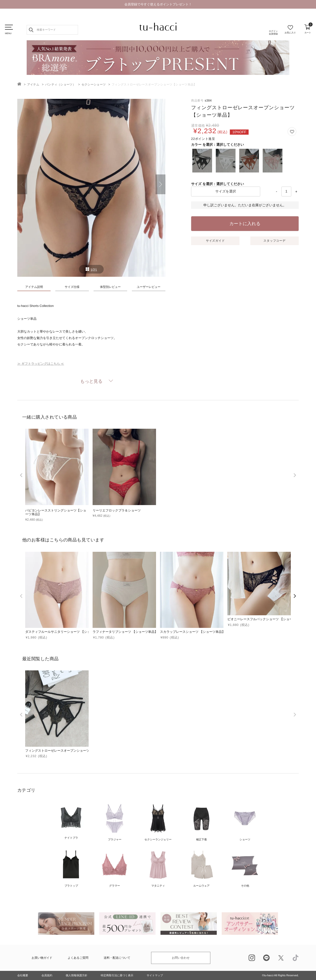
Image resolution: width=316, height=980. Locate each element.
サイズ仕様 (72, 287)
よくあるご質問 (78, 958)
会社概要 (23, 975)
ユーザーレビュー (149, 287)
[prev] (21, 475)
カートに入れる (245, 224)
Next (160, 184)
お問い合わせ (181, 958)
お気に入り (290, 33)
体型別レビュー (110, 287)
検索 (31, 30)
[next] (295, 475)
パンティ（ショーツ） (60, 85)
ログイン (273, 33)
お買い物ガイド (42, 958)
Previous (22, 184)
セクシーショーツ (94, 85)
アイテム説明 (34, 287)
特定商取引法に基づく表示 (117, 975)
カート (308, 29)
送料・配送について (117, 958)
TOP (19, 84)
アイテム (33, 85)
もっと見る (91, 381)
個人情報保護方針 (77, 975)
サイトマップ (155, 975)
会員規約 (47, 975)
